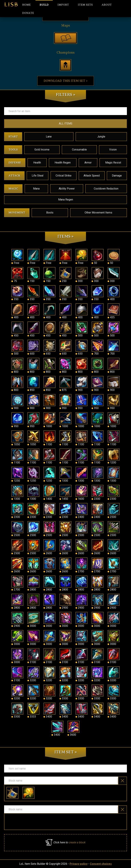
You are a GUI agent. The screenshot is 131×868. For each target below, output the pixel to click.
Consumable (79, 150)
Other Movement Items (98, 213)
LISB (11, 4)
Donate (28, 13)
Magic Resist (113, 163)
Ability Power (67, 189)
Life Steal (38, 176)
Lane (49, 137)
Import (63, 5)
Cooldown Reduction (106, 189)
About (107, 5)
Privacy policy (79, 864)
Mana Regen (66, 200)
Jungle (101, 137)
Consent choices (101, 864)
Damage (117, 176)
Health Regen (63, 163)
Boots (50, 213)
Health (37, 163)
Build (44, 5)
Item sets (85, 5)
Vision (113, 150)
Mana (36, 189)
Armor (88, 163)
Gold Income (42, 150)
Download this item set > (66, 81)
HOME (26, 5)
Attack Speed (92, 176)
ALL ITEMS (66, 124)
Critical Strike (64, 176)
